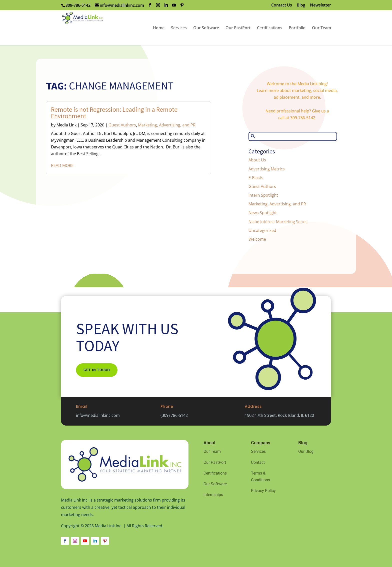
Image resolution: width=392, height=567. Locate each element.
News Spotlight (263, 213)
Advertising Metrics (267, 169)
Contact (258, 462)
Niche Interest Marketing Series (278, 222)
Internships (213, 495)
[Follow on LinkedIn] (95, 541)
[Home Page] (100, 27)
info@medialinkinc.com (98, 415)
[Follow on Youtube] (85, 541)
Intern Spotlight (263, 195)
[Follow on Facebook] (65, 541)
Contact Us (282, 5)
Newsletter (320, 5)
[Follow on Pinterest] (105, 541)
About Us (257, 160)
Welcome (257, 239)
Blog (301, 5)
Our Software (215, 484)
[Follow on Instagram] (75, 541)
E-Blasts (256, 178)
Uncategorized (262, 230)
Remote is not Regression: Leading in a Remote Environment (114, 113)
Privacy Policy (263, 491)
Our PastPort (215, 462)
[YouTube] (174, 5)
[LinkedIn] (166, 5)
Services (258, 451)
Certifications (215, 473)
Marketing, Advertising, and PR (167, 125)
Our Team (212, 451)
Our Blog (306, 451)
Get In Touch (97, 370)
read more (62, 165)
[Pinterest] (182, 5)
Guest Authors (122, 125)
